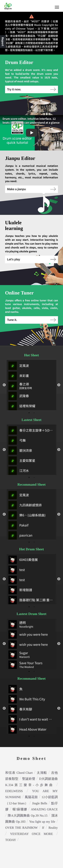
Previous (4, 385)
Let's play (31, 259)
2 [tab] (34, 413)
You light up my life (42, 822)
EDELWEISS (14, 791)
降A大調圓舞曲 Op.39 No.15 (28, 816)
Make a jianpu (31, 189)
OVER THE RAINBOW (21, 828)
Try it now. (31, 89)
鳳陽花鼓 (31, 797)
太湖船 (42, 773)
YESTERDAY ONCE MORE (32, 834)
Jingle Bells (40, 803)
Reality (53, 828)
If (43, 828)
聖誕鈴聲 (29, 779)
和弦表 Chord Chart (19, 773)
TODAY (11, 840)
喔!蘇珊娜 (20, 809)
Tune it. (31, 320)
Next (59, 385)
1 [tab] (29, 413)
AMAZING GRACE (44, 809)
